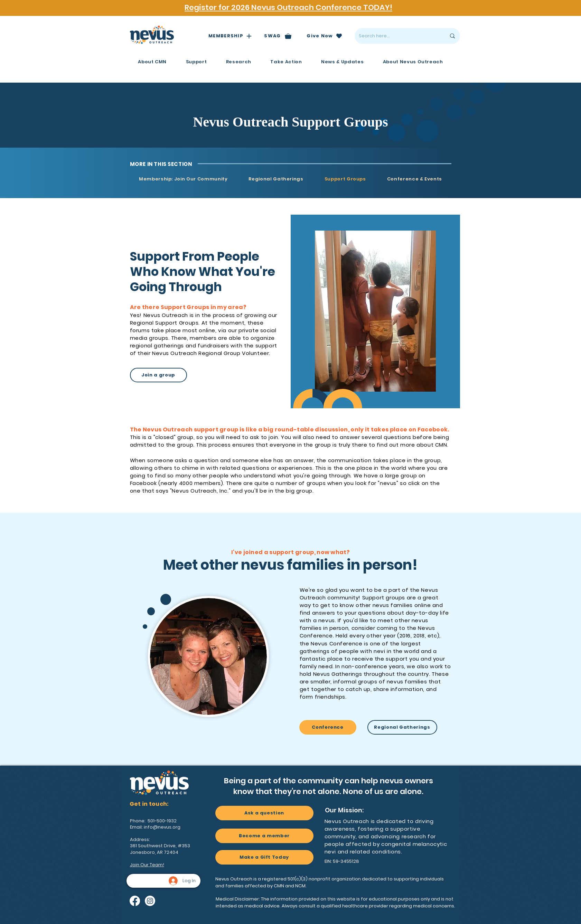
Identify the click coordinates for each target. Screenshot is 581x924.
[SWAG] (278, 36)
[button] (152, 62)
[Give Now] (325, 36)
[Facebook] (135, 901)
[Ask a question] (264, 813)
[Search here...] (397, 36)
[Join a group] (158, 375)
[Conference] (328, 727)
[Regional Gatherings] (402, 727)
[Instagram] (150, 901)
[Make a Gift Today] (264, 857)
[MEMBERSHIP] (230, 36)
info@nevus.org (162, 827)
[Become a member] (264, 836)
